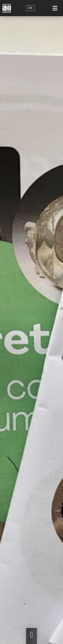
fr (30, 8)
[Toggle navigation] (55, 8)
